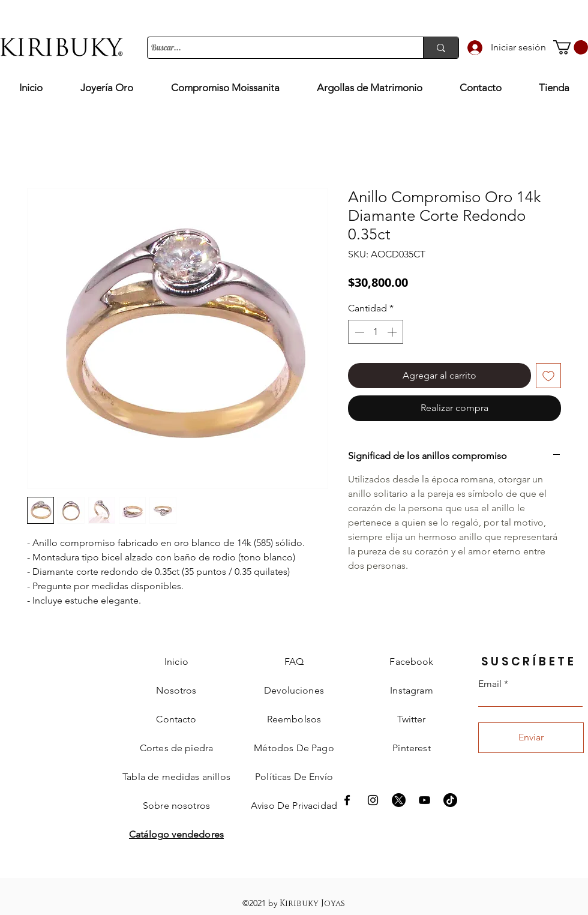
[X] (399, 800)
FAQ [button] (294, 661)
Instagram (411, 690)
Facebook (411, 661)
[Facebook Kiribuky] (347, 800)
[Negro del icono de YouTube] (424, 800)
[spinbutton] (376, 332)
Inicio (176, 661)
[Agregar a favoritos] (548, 376)
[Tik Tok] (450, 800)
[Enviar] (531, 738)
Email (490, 684)
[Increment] (393, 332)
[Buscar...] (274, 48)
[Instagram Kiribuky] (373, 800)
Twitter (411, 719)
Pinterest (411, 748)
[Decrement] (358, 332)
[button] (571, 47)
